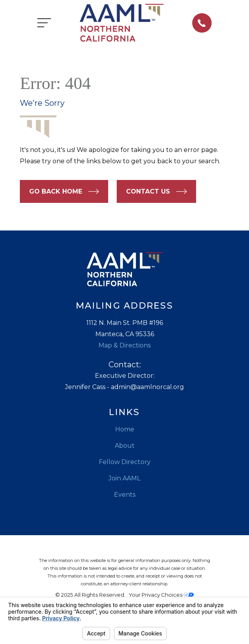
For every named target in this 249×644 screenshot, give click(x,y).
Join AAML (124, 478)
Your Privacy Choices (161, 595)
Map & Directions (124, 345)
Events (125, 495)
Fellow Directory (125, 462)
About (125, 446)
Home (125, 429)
